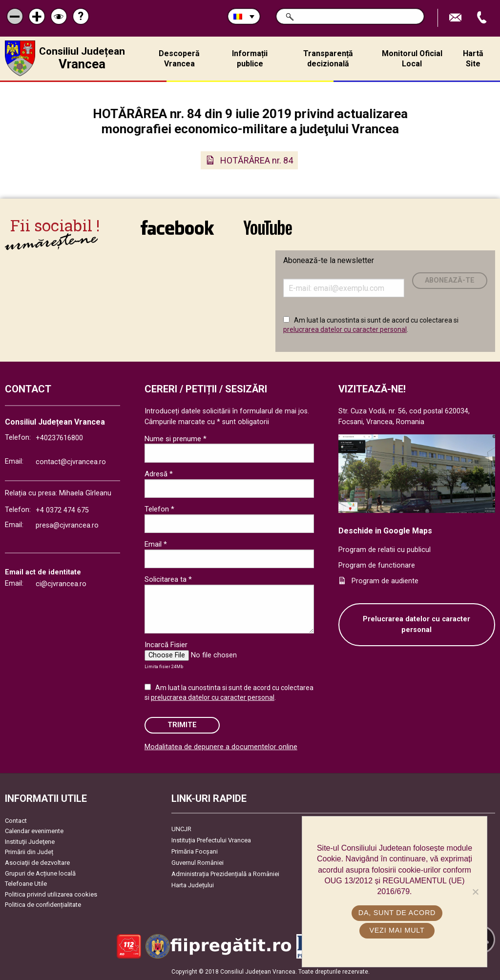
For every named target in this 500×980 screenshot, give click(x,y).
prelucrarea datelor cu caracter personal (345, 329)
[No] (475, 892)
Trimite (182, 725)
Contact (16, 821)
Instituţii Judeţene (30, 842)
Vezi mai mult (397, 930)
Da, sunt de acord (397, 913)
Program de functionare (377, 565)
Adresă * (159, 474)
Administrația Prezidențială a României (225, 874)
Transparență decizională (328, 59)
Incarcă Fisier (166, 645)
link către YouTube (268, 227)
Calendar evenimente (34, 831)
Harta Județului (193, 885)
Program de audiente (385, 581)
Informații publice (250, 59)
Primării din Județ (29, 852)
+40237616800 (59, 438)
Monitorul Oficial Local (412, 59)
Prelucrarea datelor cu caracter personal (417, 624)
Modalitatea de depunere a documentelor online (221, 747)
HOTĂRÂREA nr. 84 (257, 160)
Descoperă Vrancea (179, 59)
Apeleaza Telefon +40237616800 (483, 18)
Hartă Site (473, 59)
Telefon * (159, 509)
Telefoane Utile (26, 884)
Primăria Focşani (195, 851)
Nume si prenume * (176, 439)
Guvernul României (198, 863)
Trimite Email (457, 18)
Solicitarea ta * (168, 579)
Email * (156, 544)
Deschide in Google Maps (385, 531)
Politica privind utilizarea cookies (51, 894)
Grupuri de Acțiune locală (40, 873)
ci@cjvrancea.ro (61, 584)
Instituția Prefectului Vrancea (211, 840)
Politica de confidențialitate (43, 905)
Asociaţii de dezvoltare (37, 863)
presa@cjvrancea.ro (67, 525)
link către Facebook (177, 227)
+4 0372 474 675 (62, 510)
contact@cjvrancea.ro (71, 462)
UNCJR (181, 829)
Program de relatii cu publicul (385, 550)
